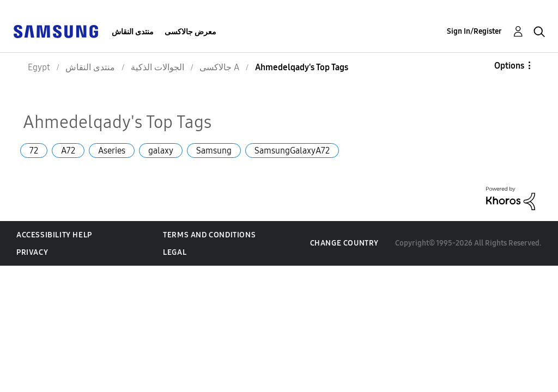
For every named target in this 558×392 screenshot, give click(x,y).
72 (34, 151)
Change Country (344, 243)
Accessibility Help (54, 235)
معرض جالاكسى (190, 32)
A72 (68, 151)
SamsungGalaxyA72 (292, 151)
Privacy (32, 252)
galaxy (161, 151)
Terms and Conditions (209, 235)
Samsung (214, 151)
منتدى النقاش (133, 32)
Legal (175, 252)
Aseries (112, 151)
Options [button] (509, 66)
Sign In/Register (474, 31)
